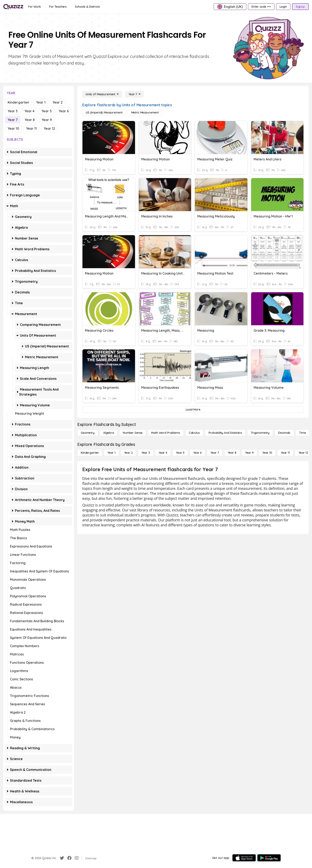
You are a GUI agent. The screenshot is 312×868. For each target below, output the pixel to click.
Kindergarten (18, 102)
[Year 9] (249, 453)
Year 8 (30, 120)
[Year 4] (163, 453)
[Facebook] (69, 858)
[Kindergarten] (90, 453)
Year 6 (64, 111)
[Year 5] (180, 453)
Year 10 (13, 128)
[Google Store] (269, 858)
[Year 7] (135, 94)
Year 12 (49, 128)
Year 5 (47, 111)
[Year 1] (111, 453)
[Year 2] (128, 453)
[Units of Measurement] (102, 94)
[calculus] (194, 433)
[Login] (283, 7)
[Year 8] (232, 453)
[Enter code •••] (261, 7)
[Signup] (300, 7)
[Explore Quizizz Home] (13, 7)
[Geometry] (88, 433)
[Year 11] (285, 453)
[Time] (302, 433)
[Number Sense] (133, 433)
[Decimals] (284, 433)
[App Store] (244, 858)
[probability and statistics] (225, 433)
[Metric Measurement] (145, 112)
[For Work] (35, 7)
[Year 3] (146, 453)
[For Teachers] (58, 7)
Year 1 (41, 102)
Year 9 (47, 120)
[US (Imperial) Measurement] (104, 112)
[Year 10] (267, 453)
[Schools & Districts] (87, 7)
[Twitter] (62, 858)
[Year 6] (197, 453)
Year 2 (58, 102)
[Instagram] (77, 858)
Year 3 (13, 111)
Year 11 (31, 128)
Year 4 (29, 111)
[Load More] (193, 410)
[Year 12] (303, 453)
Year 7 (13, 120)
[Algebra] (109, 433)
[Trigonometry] (260, 433)
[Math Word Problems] (166, 433)
